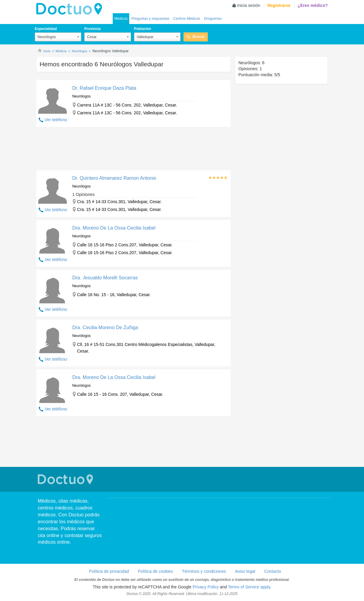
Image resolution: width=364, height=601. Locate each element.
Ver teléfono (56, 120)
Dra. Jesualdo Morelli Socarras (105, 278)
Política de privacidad (109, 571)
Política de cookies (155, 571)
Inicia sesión (249, 5)
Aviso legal (245, 571)
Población (143, 29)
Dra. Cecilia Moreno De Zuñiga (105, 328)
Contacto (273, 571)
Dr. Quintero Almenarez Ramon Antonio (114, 178)
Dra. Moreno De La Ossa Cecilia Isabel (114, 228)
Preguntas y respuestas (151, 19)
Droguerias (213, 19)
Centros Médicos (187, 19)
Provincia (92, 29)
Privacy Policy (206, 587)
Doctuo (66, 479)
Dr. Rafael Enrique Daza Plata (104, 88)
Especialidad (46, 29)
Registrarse (279, 5)
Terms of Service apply (249, 587)
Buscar (199, 37)
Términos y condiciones (204, 571)
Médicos (121, 19)
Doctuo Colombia (71, 9)
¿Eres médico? (313, 5)
